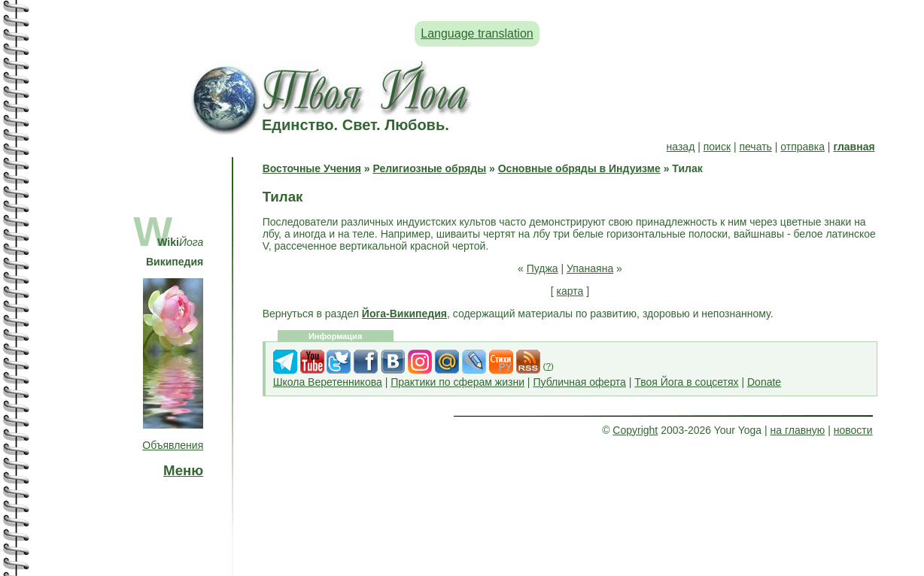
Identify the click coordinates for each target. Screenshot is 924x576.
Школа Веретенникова (328, 382)
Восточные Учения (312, 168)
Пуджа (543, 268)
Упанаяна (590, 268)
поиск (717, 147)
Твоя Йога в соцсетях (686, 382)
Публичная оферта (579, 382)
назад (681, 147)
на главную (798, 430)
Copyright (635, 430)
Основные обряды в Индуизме (579, 168)
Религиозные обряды (429, 168)
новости (853, 430)
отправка (802, 147)
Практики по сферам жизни (457, 382)
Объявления (173, 445)
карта (570, 291)
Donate (764, 382)
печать (755, 147)
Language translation (477, 33)
